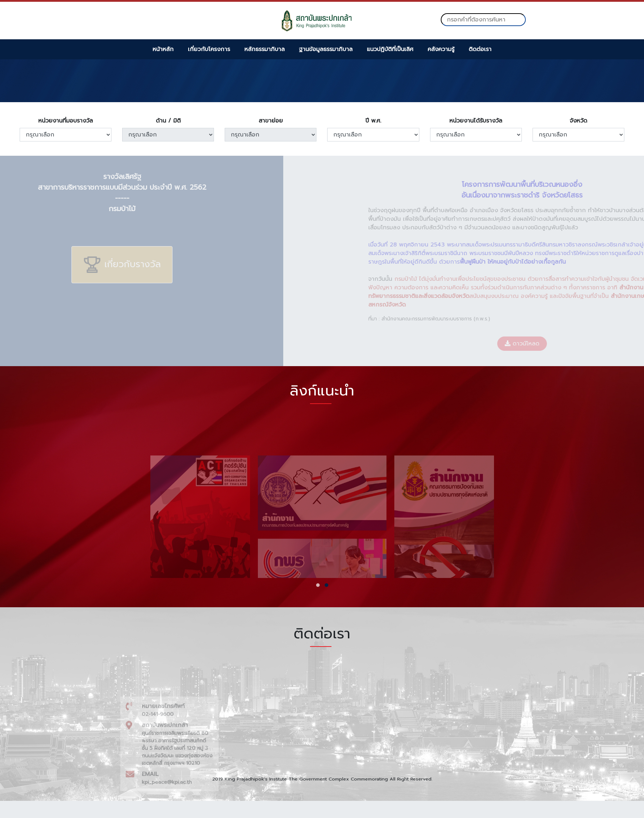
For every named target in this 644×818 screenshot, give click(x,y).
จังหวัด (578, 121)
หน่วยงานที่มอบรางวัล (66, 121)
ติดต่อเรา (480, 49)
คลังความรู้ (441, 49)
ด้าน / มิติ (168, 121)
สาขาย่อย (271, 121)
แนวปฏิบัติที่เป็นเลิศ (390, 49)
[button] (318, 585)
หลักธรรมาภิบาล (264, 49)
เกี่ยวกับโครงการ (209, 49)
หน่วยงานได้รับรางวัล (476, 121)
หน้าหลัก (163, 49)
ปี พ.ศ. (373, 121)
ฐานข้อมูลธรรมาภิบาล (326, 49)
